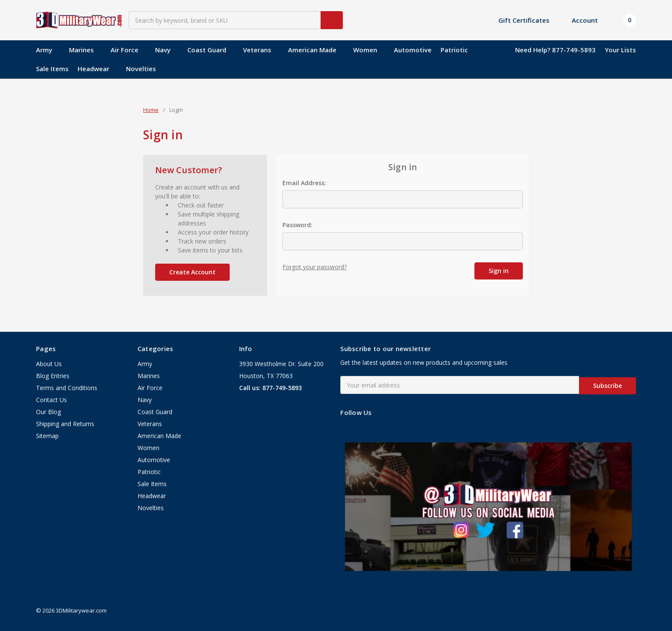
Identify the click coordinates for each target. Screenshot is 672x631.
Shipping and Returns (65, 424)
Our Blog (48, 412)
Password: (297, 225)
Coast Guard (211, 50)
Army (48, 50)
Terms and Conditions (67, 388)
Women (369, 50)
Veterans (261, 50)
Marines (85, 50)
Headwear (97, 69)
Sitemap (47, 436)
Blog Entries (53, 376)
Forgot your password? (315, 267)
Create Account (192, 272)
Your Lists (620, 50)
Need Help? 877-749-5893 (555, 50)
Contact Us (51, 400)
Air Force (128, 50)
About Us (49, 364)
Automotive (413, 50)
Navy (167, 50)
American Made (316, 50)
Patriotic (454, 50)
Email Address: (304, 183)
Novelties (141, 69)
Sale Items (52, 69)
